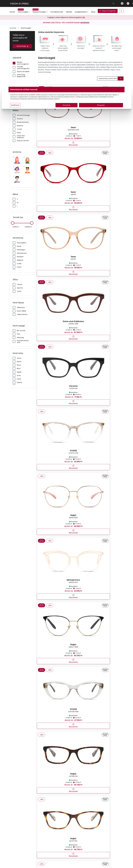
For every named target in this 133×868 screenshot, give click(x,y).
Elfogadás (86, 109)
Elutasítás (66, 109)
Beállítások (40, 109)
